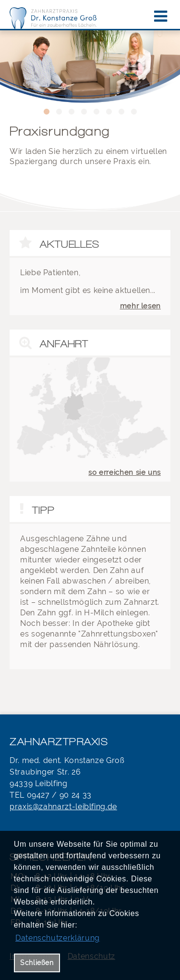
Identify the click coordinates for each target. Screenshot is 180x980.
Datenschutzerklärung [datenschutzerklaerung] (58, 938)
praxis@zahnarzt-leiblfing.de (63, 807)
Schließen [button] (37, 962)
